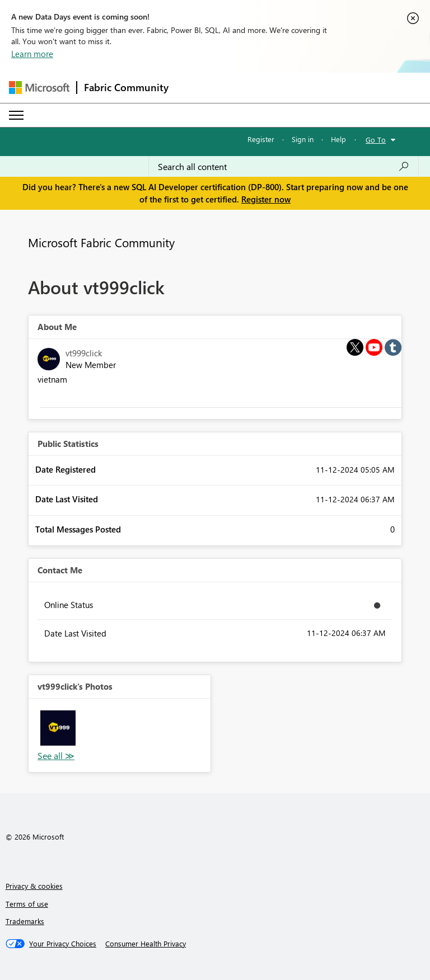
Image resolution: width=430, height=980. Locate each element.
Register (261, 139)
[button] (58, 728)
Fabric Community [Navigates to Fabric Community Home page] (126, 87)
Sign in (303, 139)
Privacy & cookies (34, 886)
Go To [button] (376, 140)
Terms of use (27, 904)
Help (338, 139)
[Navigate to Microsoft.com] (39, 88)
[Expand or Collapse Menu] (16, 115)
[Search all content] (284, 167)
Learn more (32, 54)
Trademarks (25, 921)
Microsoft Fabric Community (101, 242)
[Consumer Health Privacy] (146, 944)
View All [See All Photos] (56, 756)
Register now (266, 199)
